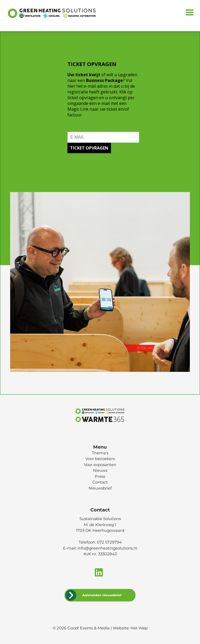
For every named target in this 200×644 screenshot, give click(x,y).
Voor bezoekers (100, 459)
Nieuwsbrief (100, 488)
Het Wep (139, 628)
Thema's (100, 453)
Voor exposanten (100, 465)
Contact (100, 482)
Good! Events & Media (89, 628)
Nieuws (100, 470)
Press (100, 476)
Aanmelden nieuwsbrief (102, 595)
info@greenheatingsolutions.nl (107, 548)
